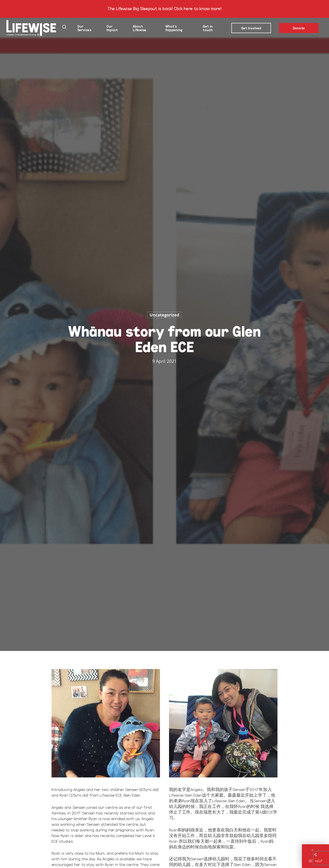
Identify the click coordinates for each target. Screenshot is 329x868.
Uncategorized (164, 315)
